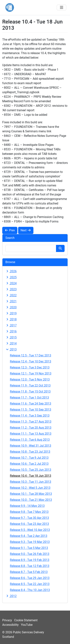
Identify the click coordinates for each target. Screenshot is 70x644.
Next (26, 230)
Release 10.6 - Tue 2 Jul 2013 (29, 464)
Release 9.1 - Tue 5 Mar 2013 (29, 548)
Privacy (7, 620)
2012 (11, 596)
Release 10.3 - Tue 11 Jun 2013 (31, 482)
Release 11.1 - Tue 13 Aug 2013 (31, 434)
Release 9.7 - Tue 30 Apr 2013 (29, 518)
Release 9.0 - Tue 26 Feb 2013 (30, 554)
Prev (10, 230)
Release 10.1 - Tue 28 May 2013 (31, 494)
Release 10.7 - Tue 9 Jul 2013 (29, 458)
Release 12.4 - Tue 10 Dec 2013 (31, 361)
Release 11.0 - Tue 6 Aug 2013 (30, 440)
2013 (11, 349)
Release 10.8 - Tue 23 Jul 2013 (30, 452)
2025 (11, 277)
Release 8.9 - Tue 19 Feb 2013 (30, 560)
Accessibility (10, 625)
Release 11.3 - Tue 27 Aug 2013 (31, 422)
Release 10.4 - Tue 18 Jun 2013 (31, 476)
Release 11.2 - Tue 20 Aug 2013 (31, 428)
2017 (11, 325)
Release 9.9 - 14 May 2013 (27, 506)
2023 (11, 289)
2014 (11, 343)
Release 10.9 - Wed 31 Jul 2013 (31, 446)
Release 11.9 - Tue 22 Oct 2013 (30, 386)
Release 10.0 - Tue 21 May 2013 (31, 500)
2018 (11, 319)
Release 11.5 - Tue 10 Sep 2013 (31, 410)
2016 (11, 331)
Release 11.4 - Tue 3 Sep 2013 (30, 416)
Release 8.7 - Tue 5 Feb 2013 (29, 572)
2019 (11, 313)
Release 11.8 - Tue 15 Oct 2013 (30, 392)
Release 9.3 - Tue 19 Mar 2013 (30, 542)
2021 (11, 301)
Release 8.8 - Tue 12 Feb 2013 (30, 566)
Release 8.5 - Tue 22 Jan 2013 (30, 584)
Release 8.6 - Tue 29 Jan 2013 (30, 578)
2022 (11, 295)
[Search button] (60, 248)
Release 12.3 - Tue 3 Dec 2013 (30, 367)
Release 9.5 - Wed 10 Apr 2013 (30, 530)
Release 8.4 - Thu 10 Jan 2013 (30, 590)
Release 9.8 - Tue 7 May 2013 (29, 512)
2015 (11, 337)
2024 (11, 283)
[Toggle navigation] (62, 8)
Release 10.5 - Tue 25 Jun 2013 (31, 470)
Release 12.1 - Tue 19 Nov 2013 (31, 373)
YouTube (27, 625)
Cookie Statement (26, 620)
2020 (11, 307)
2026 (11, 271)
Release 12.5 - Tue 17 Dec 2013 (31, 355)
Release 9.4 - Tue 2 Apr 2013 (29, 536)
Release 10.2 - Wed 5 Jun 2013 (30, 488)
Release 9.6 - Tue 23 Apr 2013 (29, 524)
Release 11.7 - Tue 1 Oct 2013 (29, 398)
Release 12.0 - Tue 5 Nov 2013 (30, 380)
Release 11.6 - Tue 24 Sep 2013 (31, 404)
